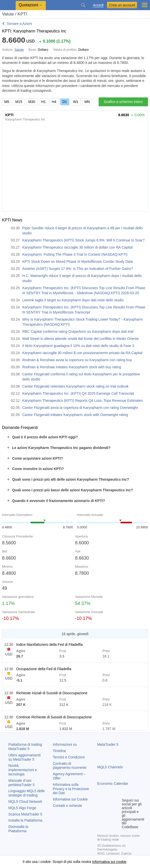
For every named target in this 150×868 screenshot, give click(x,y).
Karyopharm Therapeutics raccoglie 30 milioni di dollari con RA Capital (77, 247)
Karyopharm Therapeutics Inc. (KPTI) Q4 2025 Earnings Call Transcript (78, 393)
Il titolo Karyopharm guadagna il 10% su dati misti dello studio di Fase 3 (78, 346)
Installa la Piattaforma (25, 820)
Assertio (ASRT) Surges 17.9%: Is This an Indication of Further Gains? (78, 269)
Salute (19, 50)
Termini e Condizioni (69, 757)
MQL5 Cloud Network (25, 802)
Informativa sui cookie (109, 862)
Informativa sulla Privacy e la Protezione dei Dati (71, 789)
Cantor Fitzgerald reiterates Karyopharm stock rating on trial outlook (75, 386)
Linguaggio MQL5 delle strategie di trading (27, 793)
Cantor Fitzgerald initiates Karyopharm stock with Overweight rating (75, 415)
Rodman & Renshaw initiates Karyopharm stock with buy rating (72, 367)
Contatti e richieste (68, 806)
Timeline (59, 751)
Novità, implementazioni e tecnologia (23, 770)
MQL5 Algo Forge (22, 808)
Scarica (25, 814)
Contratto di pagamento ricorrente (70, 766)
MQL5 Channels (110, 767)
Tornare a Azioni (19, 24)
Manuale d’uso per (22, 783)
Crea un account (122, 5)
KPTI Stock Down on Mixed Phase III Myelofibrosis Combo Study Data (78, 262)
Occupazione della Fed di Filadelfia (44, 669)
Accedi (98, 5)
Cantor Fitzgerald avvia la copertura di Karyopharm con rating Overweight (80, 408)
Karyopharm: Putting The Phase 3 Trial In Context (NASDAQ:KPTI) (75, 254)
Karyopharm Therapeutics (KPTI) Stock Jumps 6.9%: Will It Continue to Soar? (83, 240)
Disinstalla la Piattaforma (18, 829)
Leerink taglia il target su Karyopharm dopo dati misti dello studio (73, 300)
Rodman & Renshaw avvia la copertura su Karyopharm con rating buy (77, 360)
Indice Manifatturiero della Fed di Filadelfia (49, 645)
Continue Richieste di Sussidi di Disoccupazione (54, 717)
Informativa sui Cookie (70, 799)
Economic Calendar (113, 784)
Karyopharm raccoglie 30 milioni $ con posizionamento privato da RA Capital (82, 353)
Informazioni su (65, 744)
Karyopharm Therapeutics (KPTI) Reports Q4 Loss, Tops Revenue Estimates (82, 401)
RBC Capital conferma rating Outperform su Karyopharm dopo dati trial (78, 332)
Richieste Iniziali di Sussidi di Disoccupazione (52, 693)
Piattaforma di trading (25, 747)
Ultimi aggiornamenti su (25, 757)
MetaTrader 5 (108, 744)
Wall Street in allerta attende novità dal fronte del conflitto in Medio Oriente (80, 339)
